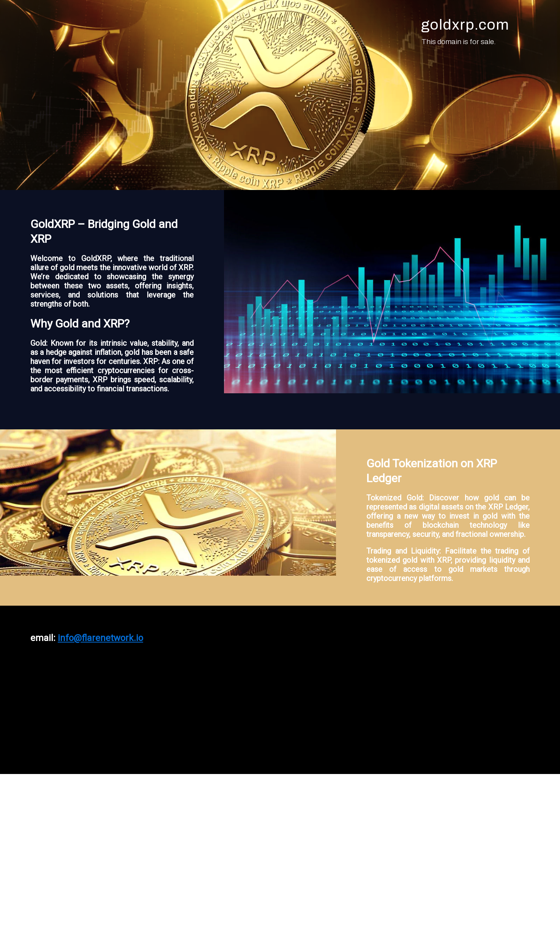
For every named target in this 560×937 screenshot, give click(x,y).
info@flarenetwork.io (100, 638)
